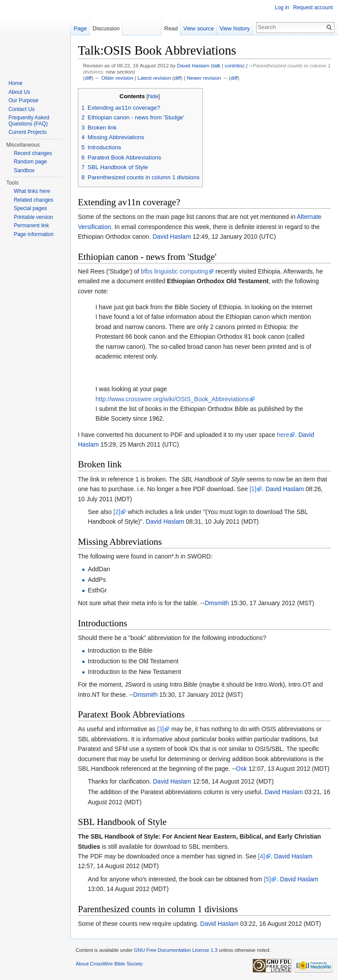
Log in (282, 7)
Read (171, 28)
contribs (234, 65)
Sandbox (24, 170)
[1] (253, 489)
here (283, 435)
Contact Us (21, 109)
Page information (34, 234)
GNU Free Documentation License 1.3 (176, 950)
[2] (117, 512)
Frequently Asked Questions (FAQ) (29, 121)
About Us (19, 92)
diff (88, 78)
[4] (261, 856)
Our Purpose (23, 100)
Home (15, 83)
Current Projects (28, 132)
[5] (268, 879)
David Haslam (193, 65)
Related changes (33, 200)
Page (80, 28)
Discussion (106, 28)
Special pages (30, 208)
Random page (30, 162)
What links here (32, 191)
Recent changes (33, 153)
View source (199, 28)
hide (153, 96)
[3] (161, 729)
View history (235, 28)
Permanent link (31, 226)
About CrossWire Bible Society (109, 964)
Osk (241, 769)
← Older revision (114, 78)
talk (217, 65)
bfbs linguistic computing (175, 271)
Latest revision (154, 78)
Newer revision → (207, 78)
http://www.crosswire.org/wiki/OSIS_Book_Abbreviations (172, 399)
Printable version (33, 217)
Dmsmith (217, 603)
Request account (313, 7)
